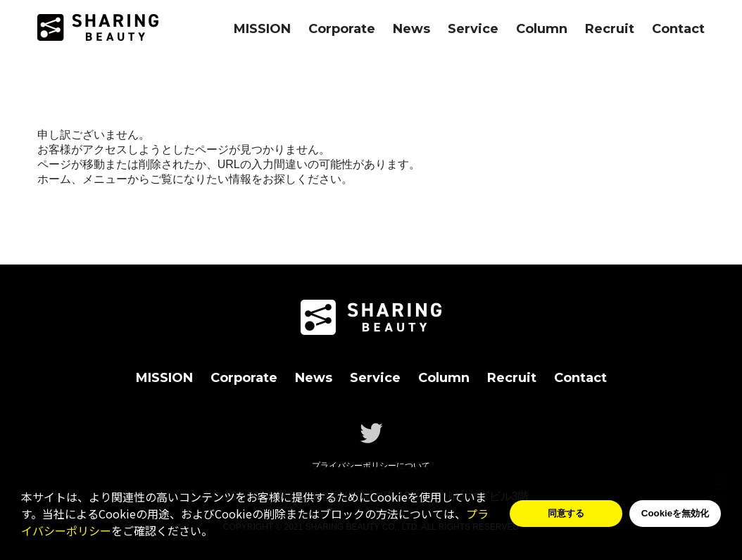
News (411, 29)
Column (542, 29)
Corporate (342, 29)
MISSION (262, 29)
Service (473, 29)
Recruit (610, 29)
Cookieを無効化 (675, 513)
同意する (566, 513)
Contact (678, 29)
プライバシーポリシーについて (371, 466)
